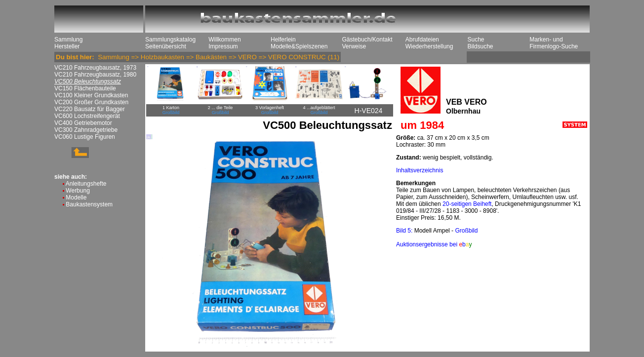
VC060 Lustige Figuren (85, 137)
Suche (476, 40)
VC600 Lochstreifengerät (87, 116)
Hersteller (67, 46)
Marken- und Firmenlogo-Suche (554, 43)
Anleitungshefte (86, 184)
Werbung (78, 191)
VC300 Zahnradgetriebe (86, 130)
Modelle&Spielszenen (299, 46)
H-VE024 (369, 111)
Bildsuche (480, 46)
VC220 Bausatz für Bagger (90, 109)
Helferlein (283, 40)
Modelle (76, 198)
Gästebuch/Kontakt (367, 40)
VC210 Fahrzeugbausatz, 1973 (95, 68)
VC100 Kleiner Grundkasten (91, 95)
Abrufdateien (422, 40)
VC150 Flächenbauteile (85, 88)
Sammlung (68, 40)
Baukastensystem (89, 204)
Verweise (354, 46)
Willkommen (224, 40)
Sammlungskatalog (170, 40)
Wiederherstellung (429, 46)
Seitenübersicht (166, 46)
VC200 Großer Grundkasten (91, 102)
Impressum (223, 46)
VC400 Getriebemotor (83, 123)
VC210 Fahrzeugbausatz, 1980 (95, 75)
